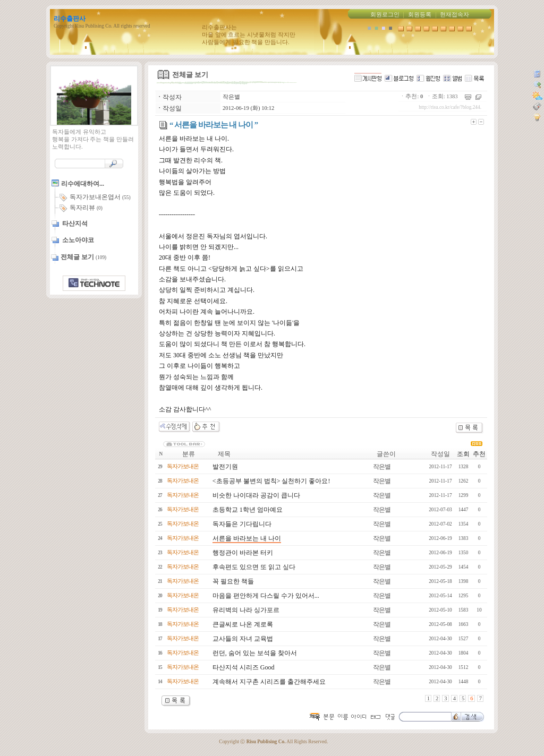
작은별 (231, 97)
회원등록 (420, 15)
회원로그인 (385, 15)
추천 (479, 454)
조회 (463, 454)
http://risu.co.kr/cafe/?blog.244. (450, 107)
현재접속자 (454, 15)
